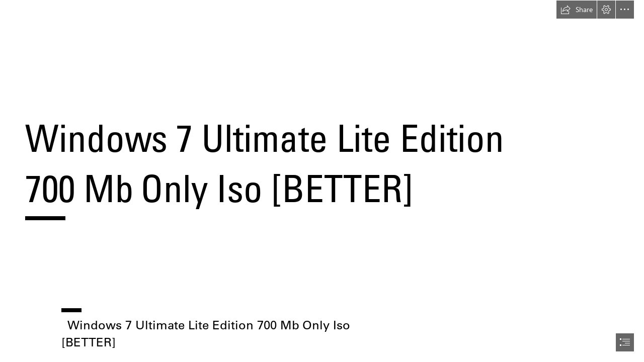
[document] (322, 181)
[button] (577, 10)
